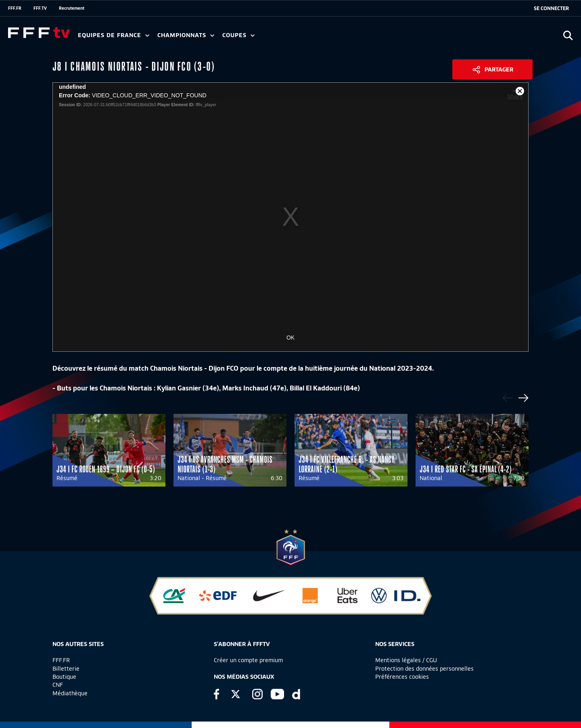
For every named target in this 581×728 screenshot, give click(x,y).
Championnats (186, 35)
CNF (58, 685)
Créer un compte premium (248, 660)
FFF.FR (15, 8)
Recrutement (72, 8)
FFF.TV (40, 8)
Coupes (238, 35)
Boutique (64, 677)
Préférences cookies (402, 677)
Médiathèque (70, 693)
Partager (499, 69)
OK (290, 338)
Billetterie (66, 669)
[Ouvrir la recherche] (568, 35)
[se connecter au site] (551, 8)
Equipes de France (114, 35)
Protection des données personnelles (424, 669)
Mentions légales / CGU (406, 660)
